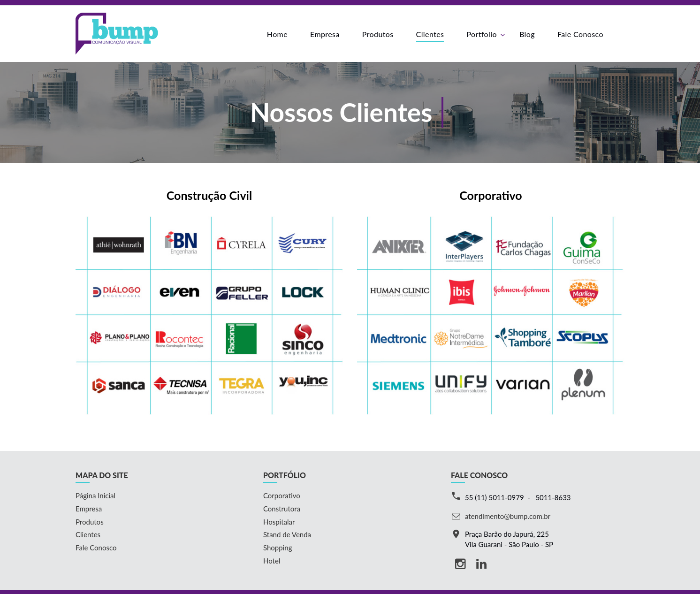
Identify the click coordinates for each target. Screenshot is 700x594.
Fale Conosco (580, 34)
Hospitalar (279, 522)
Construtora (282, 509)
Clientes (430, 34)
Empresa (325, 34)
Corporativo (282, 495)
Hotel (272, 561)
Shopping (278, 548)
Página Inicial (95, 495)
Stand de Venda (287, 534)
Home (277, 34)
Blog (527, 34)
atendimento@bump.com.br (508, 516)
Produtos (378, 34)
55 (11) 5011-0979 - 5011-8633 (518, 497)
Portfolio (482, 34)
